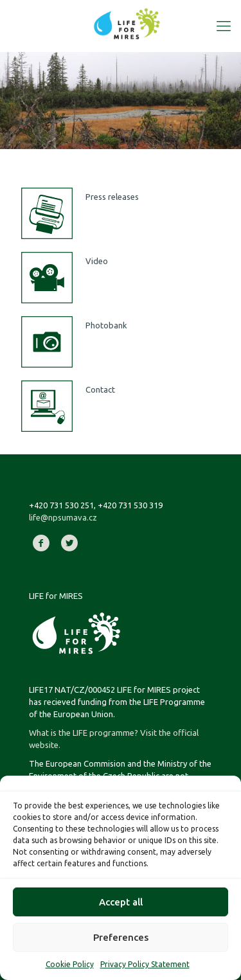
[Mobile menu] (224, 26)
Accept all (121, 902)
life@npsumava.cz (63, 517)
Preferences (121, 937)
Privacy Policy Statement (145, 964)
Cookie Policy (70, 964)
